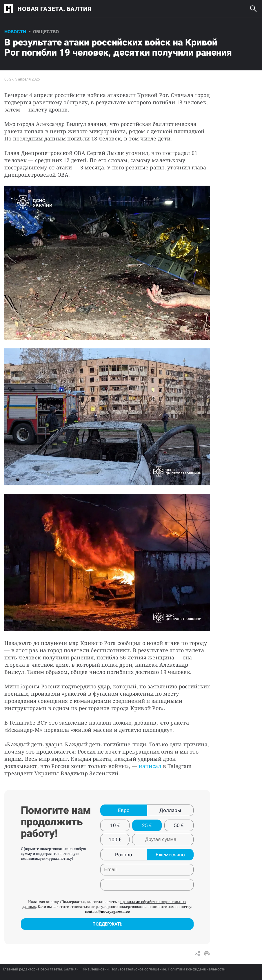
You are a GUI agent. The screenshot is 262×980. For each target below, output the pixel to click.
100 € (115, 840)
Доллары (170, 810)
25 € (147, 825)
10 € (115, 825)
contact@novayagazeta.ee (107, 912)
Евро (124, 810)
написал (151, 766)
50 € (179, 825)
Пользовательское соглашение (138, 969)
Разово (124, 855)
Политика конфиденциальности (197, 969)
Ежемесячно (170, 855)
